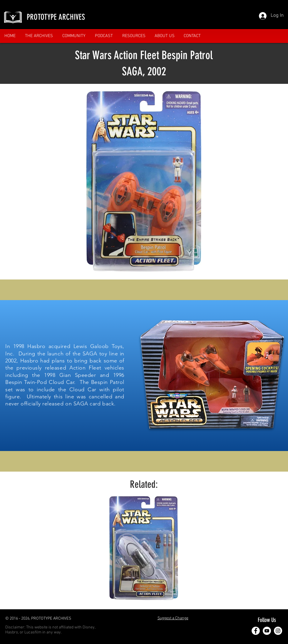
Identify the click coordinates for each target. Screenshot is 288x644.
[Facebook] (256, 631)
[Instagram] (278, 631)
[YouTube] (267, 631)
